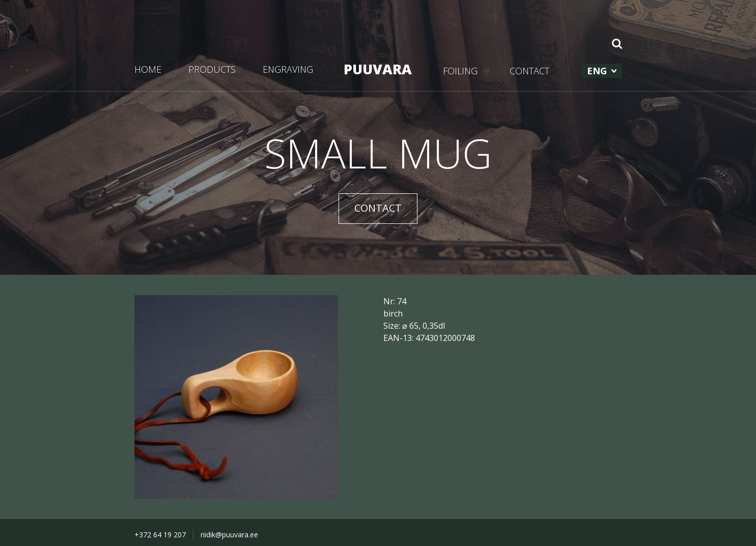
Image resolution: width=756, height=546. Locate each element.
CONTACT (529, 71)
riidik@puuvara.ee (229, 535)
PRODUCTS (212, 69)
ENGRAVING (288, 69)
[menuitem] (602, 71)
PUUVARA (378, 69)
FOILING (460, 71)
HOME (148, 69)
